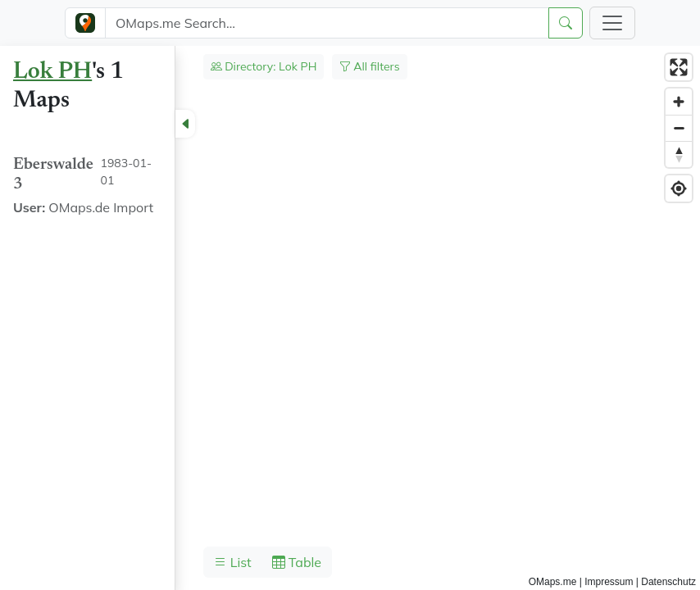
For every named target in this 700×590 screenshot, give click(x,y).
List (233, 562)
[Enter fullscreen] (679, 67)
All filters (370, 66)
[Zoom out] (679, 128)
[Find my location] (679, 188)
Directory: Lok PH (264, 66)
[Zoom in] (679, 102)
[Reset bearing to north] (679, 154)
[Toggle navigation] (612, 23)
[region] (350, 318)
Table (297, 562)
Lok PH (52, 73)
